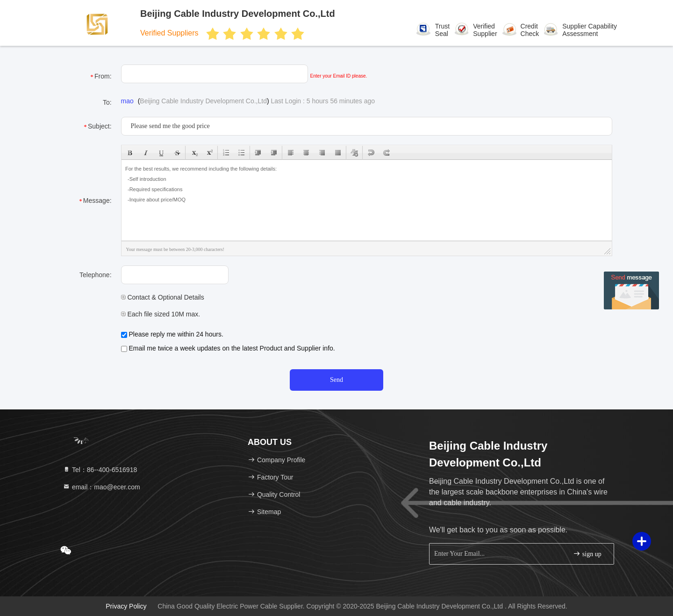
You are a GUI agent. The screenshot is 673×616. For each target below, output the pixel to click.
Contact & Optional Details (163, 297)
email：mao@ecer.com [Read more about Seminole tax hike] (101, 487)
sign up (587, 554)
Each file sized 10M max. (161, 314)
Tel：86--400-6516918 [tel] (100, 470)
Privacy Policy (126, 606)
